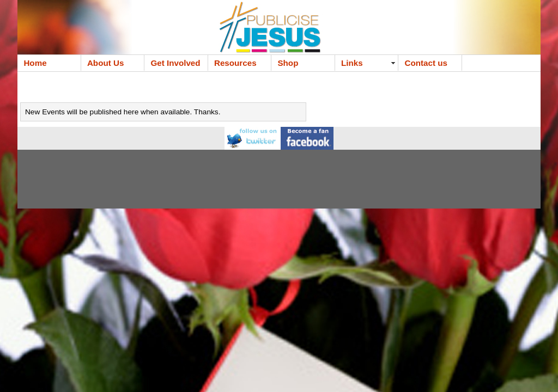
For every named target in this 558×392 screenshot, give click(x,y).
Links (352, 63)
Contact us (426, 63)
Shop (288, 63)
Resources (235, 63)
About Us (106, 63)
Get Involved (175, 63)
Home (35, 63)
